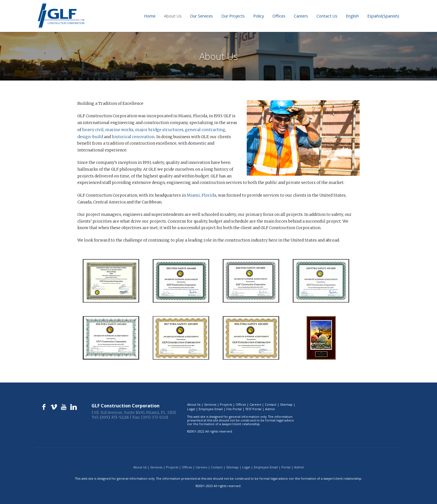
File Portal (234, 408)
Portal (286, 466)
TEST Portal (253, 408)
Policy (259, 16)
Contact (271, 404)
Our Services (201, 16)
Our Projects (233, 16)
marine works (119, 129)
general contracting (203, 129)
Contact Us (327, 16)
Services (210, 404)
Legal (191, 408)
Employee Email (211, 408)
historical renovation (117, 136)
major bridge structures (158, 129)
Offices (279, 16)
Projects (226, 404)
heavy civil (93, 129)
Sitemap (286, 404)
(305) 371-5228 (114, 416)
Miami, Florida (201, 194)
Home (150, 16)
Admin (270, 408)
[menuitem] (352, 16)
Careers (301, 16)
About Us (173, 16)
